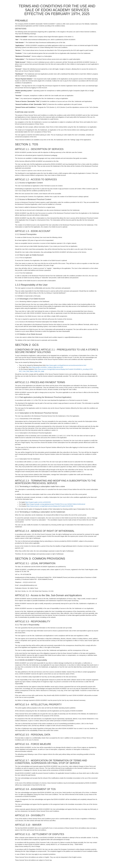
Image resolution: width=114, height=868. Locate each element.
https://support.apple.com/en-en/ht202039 (38, 502)
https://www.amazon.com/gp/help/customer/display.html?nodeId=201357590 (50, 506)
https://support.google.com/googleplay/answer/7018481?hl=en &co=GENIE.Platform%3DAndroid (56, 504)
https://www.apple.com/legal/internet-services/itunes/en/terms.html (66, 365)
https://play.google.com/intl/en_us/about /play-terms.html (46, 367)
